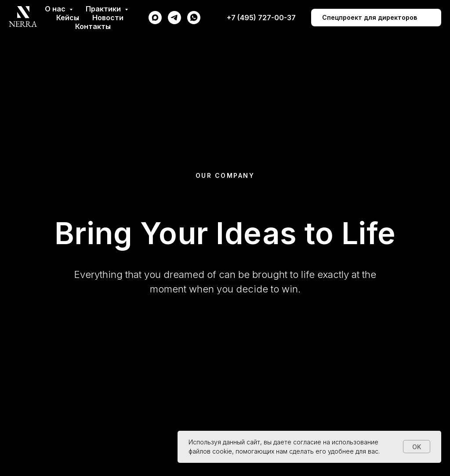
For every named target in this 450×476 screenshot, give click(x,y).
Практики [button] (104, 9)
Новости (108, 18)
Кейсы (68, 18)
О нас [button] (56, 9)
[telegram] (174, 18)
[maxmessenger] (155, 18)
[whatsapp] (194, 18)
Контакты (93, 26)
